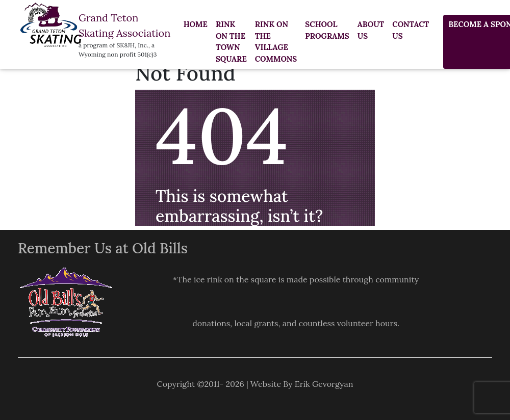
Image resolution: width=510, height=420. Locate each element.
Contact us (411, 30)
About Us (371, 30)
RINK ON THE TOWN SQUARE (231, 42)
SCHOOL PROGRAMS (327, 30)
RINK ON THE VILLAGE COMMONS (276, 42)
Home (196, 24)
